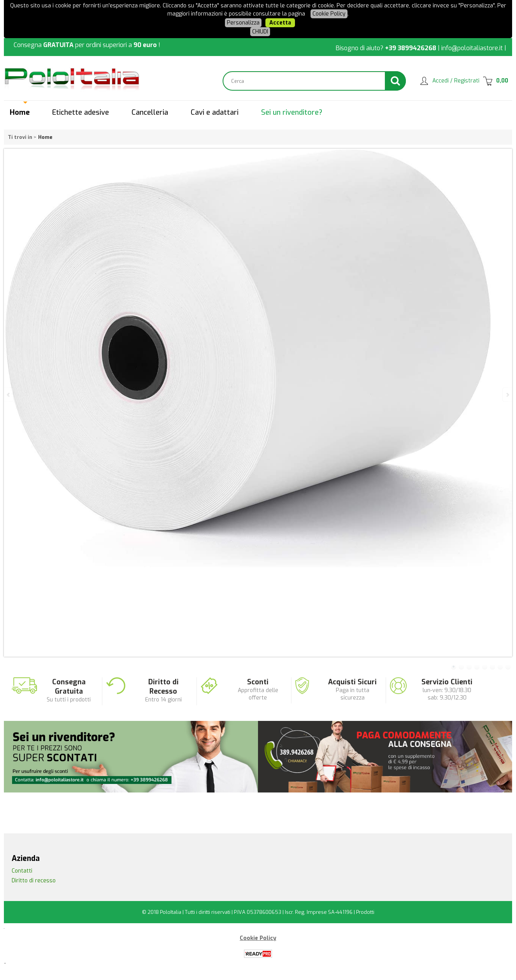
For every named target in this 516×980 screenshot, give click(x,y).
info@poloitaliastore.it (472, 48)
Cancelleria (150, 112)
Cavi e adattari (215, 112)
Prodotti (365, 912)
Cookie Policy (329, 14)
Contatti (22, 871)
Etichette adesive (81, 112)
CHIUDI (260, 32)
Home (20, 112)
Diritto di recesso (34, 881)
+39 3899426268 (411, 48)
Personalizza (243, 23)
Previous (9, 395)
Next (507, 395)
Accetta (280, 23)
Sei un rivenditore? (292, 112)
